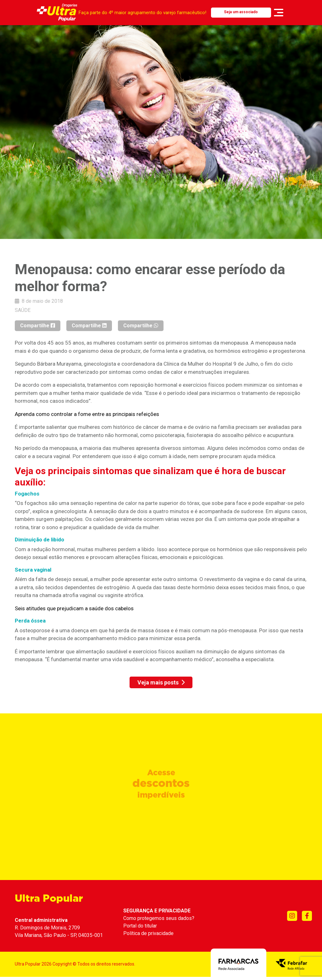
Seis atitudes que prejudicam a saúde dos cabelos (74, 608)
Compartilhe (38, 326)
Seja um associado (241, 12)
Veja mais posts (161, 682)
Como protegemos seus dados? (159, 918)
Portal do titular (140, 926)
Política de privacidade (148, 933)
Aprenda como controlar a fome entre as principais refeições (87, 414)
